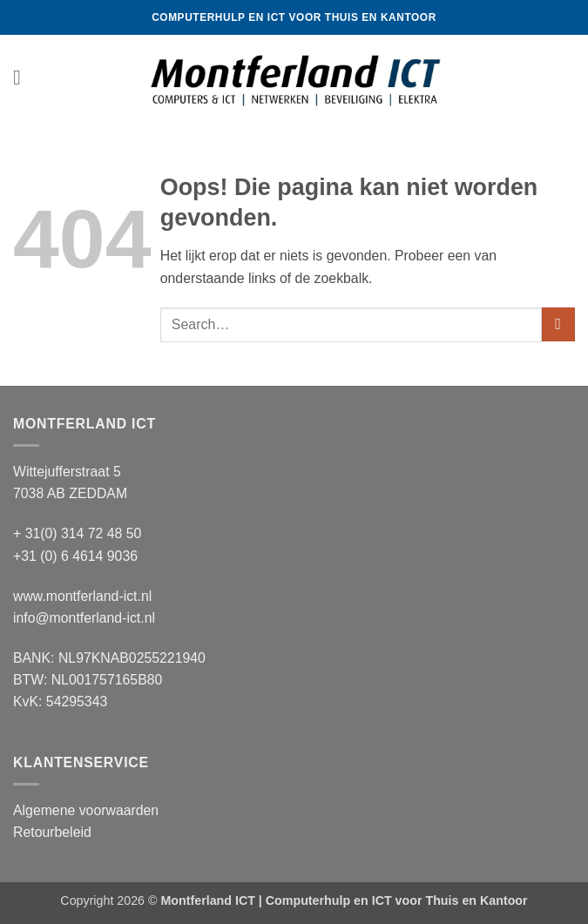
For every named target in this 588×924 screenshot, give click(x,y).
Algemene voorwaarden (86, 810)
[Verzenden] (558, 324)
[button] (24, 78)
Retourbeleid (52, 832)
